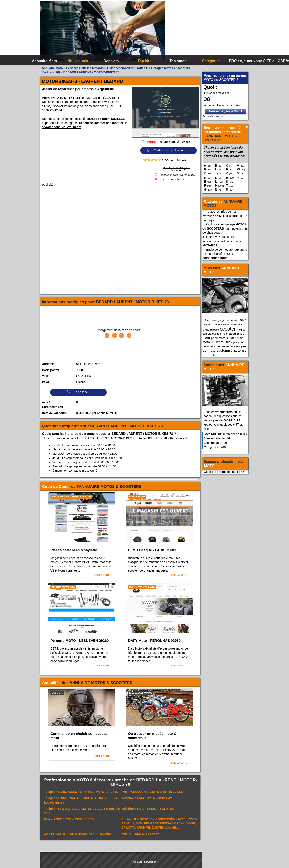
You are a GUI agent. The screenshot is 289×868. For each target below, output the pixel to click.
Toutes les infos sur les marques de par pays (225, 216)
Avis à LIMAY (140, 834)
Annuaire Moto (45, 61)
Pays (45, 382)
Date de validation (55, 413)
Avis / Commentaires (52, 405)
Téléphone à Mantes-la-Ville (82, 811)
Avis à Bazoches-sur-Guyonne (78, 834)
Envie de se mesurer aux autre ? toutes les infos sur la (225, 254)
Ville (45, 376)
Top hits (144, 61)
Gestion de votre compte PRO (224, 472)
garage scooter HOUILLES (106, 119)
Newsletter (150, 862)
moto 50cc (208, 325)
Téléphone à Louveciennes (80, 800)
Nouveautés (78, 61)
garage (221, 320)
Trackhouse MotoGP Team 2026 (223, 340)
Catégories (211, 61)
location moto (232, 320)
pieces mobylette (211, 330)
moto (243, 320)
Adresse (48, 364)
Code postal (50, 370)
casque (213, 320)
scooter (228, 329)
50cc (206, 320)
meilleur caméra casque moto (224, 332)
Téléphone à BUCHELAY (147, 798)
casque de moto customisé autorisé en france (224, 350)
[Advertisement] (207, 31)
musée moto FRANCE (232, 325)
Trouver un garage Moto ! (225, 111)
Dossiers (111, 61)
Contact (138, 862)
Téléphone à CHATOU (148, 809)
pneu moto (218, 338)
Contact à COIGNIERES (69, 819)
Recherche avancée (213, 116)
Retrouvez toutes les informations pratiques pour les (223, 241)
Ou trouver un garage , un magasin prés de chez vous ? (225, 228)
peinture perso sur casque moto (223, 344)
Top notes (178, 61)
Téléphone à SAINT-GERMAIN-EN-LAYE (81, 792)
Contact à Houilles (160, 823)
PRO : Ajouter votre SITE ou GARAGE (245, 61)
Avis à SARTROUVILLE (152, 792)
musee (217, 325)
